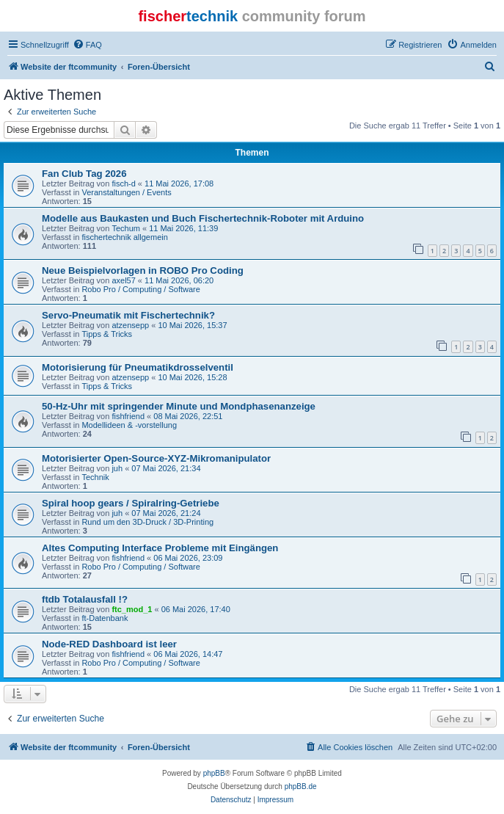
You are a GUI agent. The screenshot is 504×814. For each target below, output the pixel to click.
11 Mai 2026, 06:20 (179, 280)
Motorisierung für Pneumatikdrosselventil (138, 367)
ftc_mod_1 (132, 609)
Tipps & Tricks (107, 334)
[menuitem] (87, 45)
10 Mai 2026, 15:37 (192, 325)
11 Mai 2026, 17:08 (179, 183)
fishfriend (128, 416)
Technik (95, 477)
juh (117, 468)
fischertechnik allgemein (124, 237)
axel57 (123, 280)
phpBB (214, 773)
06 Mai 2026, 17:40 (196, 609)
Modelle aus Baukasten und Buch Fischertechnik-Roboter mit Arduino (203, 218)
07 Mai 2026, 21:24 (166, 513)
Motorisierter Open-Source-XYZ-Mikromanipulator (156, 458)
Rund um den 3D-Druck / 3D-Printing (147, 522)
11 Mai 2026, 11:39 (183, 228)
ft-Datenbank (105, 618)
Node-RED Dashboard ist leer (109, 644)
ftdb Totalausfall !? (85, 599)
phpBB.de (301, 786)
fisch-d (123, 183)
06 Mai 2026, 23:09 (188, 558)
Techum (126, 228)
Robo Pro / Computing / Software (140, 289)
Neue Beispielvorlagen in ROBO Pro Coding (143, 270)
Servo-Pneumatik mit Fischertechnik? (128, 315)
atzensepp (130, 325)
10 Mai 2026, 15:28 (192, 377)
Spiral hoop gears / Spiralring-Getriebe (131, 503)
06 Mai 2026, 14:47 (188, 654)
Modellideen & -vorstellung (129, 425)
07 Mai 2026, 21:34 (166, 468)
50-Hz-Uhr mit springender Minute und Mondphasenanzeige (179, 406)
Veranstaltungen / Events (126, 192)
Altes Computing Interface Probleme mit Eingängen (160, 548)
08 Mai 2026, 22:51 (188, 416)
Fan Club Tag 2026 (84, 174)
